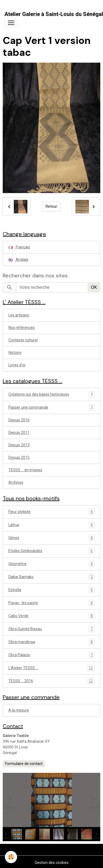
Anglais (18, 260)
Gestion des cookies (52, 863)
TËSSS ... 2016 (51, 681)
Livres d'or (17, 365)
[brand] (54, 14)
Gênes (51, 538)
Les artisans (19, 315)
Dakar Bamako (51, 577)
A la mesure (19, 710)
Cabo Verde (51, 616)
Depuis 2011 (19, 433)
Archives (16, 482)
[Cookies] (11, 857)
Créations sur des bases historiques (39, 394)
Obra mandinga (51, 642)
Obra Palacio (51, 655)
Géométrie (51, 564)
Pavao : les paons (51, 603)
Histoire (15, 353)
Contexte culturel (23, 340)
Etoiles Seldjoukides (51, 551)
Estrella (51, 590)
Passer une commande (28, 407)
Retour (51, 206)
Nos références (22, 328)
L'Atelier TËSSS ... (51, 668)
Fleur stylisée (51, 512)
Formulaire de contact (24, 764)
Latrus (51, 525)
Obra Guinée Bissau (51, 629)
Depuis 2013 (19, 445)
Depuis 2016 (19, 420)
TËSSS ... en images (25, 470)
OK (94, 287)
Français (19, 247)
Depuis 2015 (19, 457)
